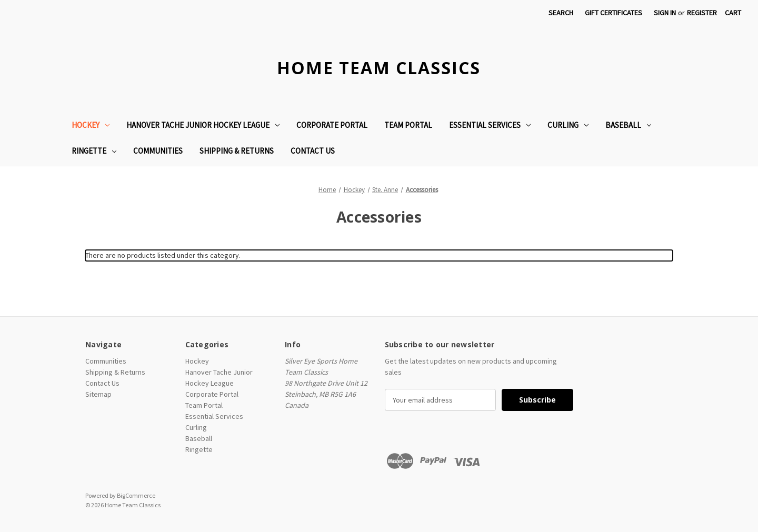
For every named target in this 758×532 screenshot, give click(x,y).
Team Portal (408, 125)
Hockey (91, 125)
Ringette (94, 151)
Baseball (628, 125)
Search (561, 13)
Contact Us (313, 151)
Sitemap (98, 394)
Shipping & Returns (237, 151)
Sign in (665, 13)
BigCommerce (136, 495)
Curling (568, 125)
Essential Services (490, 125)
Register (702, 13)
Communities (158, 151)
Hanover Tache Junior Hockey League (203, 125)
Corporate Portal (332, 125)
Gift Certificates (614, 13)
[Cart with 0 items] (733, 13)
